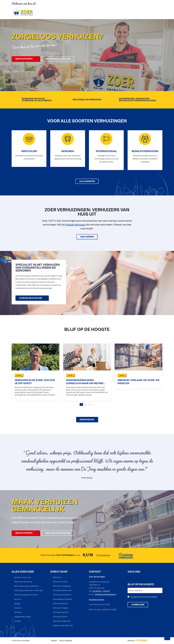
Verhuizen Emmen (60, 603)
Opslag (17, 603)
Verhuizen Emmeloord (62, 595)
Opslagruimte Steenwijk (63, 625)
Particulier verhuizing (23, 582)
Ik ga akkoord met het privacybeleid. (144, 597)
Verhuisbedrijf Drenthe (62, 599)
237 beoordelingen (103, 555)
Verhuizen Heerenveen (62, 590)
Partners (18, 612)
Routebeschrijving (96, 599)
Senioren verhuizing (22, 577)
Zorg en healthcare (31, 298)
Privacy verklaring (66, 640)
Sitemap (54, 640)
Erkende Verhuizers (76, 224)
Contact (18, 621)
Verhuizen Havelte (60, 612)
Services (18, 599)
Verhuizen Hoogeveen (62, 586)
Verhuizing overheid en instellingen (29, 590)
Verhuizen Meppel (60, 608)
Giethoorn (57, 577)
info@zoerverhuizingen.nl (106, 594)
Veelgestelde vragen (22, 617)
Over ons (18, 608)
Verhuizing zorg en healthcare (26, 586)
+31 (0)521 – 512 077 (101, 591)
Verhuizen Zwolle (60, 582)
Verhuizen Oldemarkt (62, 621)
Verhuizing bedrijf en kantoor (26, 595)
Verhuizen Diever (60, 617)
